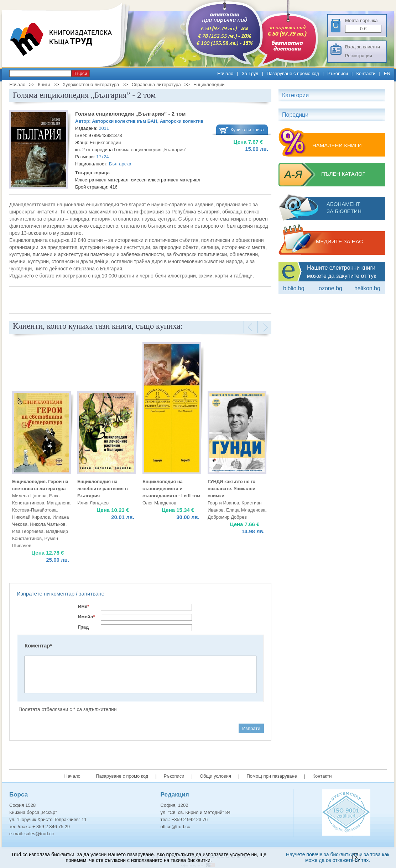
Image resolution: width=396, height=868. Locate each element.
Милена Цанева (29, 496)
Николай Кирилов (31, 517)
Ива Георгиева (28, 531)
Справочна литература (156, 84)
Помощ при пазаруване (272, 776)
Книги (44, 84)
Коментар (38, 645)
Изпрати (251, 728)
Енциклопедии (209, 84)
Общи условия (215, 776)
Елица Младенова (246, 510)
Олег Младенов (159, 503)
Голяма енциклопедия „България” (150, 150)
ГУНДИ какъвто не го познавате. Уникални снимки (231, 489)
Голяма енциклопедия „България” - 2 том (130, 114)
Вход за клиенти (363, 47)
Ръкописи (338, 73)
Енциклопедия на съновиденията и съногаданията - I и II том (171, 489)
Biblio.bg (294, 288)
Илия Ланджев (93, 503)
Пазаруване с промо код (293, 73)
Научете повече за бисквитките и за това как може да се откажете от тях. (338, 857)
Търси (80, 73)
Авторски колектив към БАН (124, 121)
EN (387, 73)
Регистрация (359, 56)
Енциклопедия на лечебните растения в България (103, 489)
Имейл (87, 617)
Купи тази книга (247, 130)
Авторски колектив (182, 121)
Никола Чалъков (48, 524)
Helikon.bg (367, 288)
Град (83, 627)
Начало (225, 73)
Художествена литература (91, 84)
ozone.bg (330, 288)
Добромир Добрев (227, 517)
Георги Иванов (223, 503)
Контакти (366, 73)
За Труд (250, 73)
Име (84, 606)
